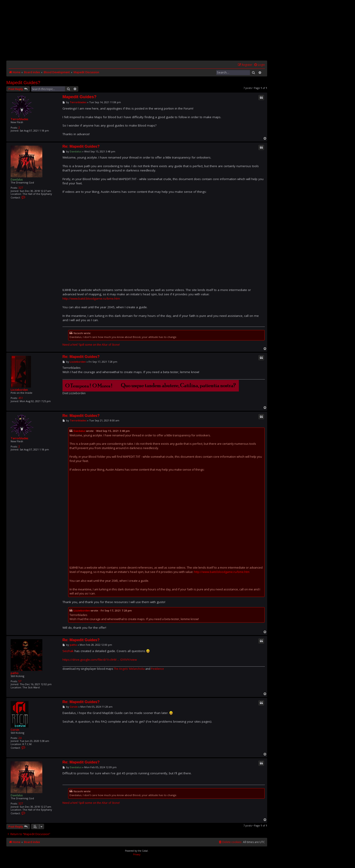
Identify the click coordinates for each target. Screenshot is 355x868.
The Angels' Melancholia (129, 669)
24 (20, 738)
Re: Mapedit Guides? (81, 146)
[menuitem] (259, 65)
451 (21, 398)
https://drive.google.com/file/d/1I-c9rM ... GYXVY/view (100, 660)
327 (21, 188)
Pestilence (157, 669)
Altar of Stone (110, 345)
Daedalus (17, 180)
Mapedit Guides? (23, 83)
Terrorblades (19, 119)
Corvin (15, 730)
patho (15, 673)
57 (20, 681)
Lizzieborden (19, 390)
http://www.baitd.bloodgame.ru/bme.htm (91, 298)
